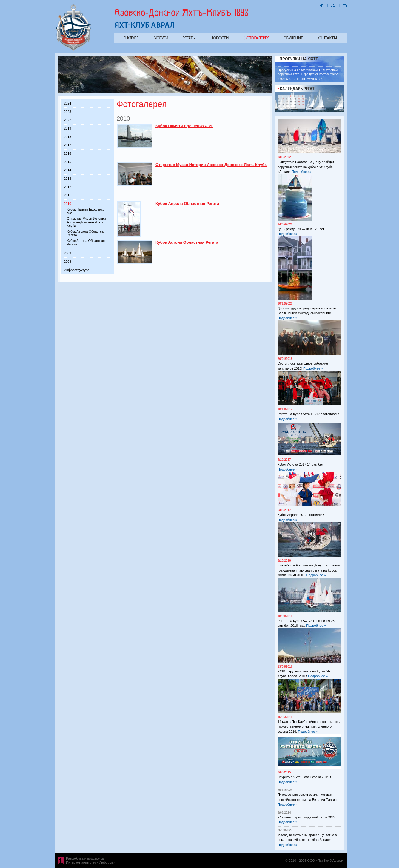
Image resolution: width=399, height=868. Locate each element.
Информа (106, 862)
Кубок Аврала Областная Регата (187, 203)
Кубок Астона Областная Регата (187, 242)
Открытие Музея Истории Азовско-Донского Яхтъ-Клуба (86, 222)
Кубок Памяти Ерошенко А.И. (184, 126)
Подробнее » (301, 172)
